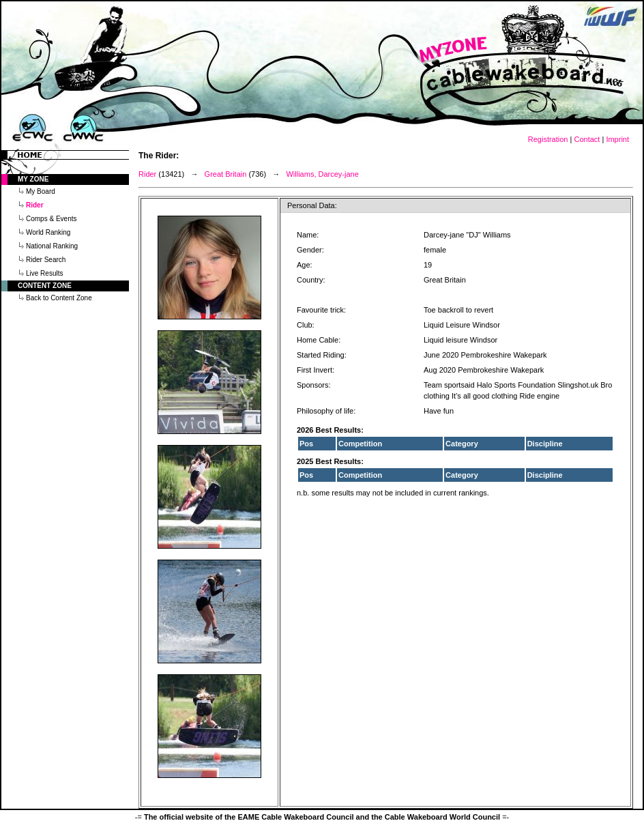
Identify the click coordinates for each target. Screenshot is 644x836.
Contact (587, 139)
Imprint (617, 139)
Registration (548, 139)
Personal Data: (312, 205)
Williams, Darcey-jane (322, 174)
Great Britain (226, 174)
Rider (147, 174)
